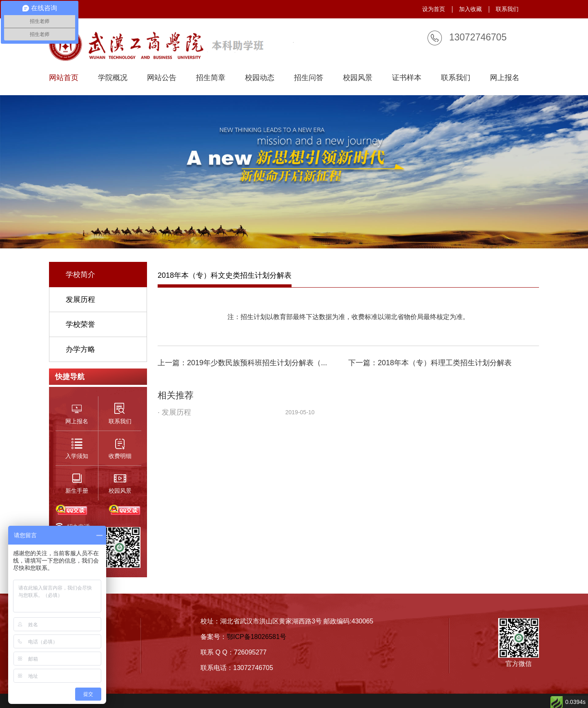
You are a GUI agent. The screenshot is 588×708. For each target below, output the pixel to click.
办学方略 (80, 349)
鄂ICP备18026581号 (256, 637)
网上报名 (505, 78)
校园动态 (260, 78)
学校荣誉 (80, 324)
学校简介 (80, 275)
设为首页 (434, 9)
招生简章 (211, 78)
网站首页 (64, 78)
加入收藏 (470, 9)
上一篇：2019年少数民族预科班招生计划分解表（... (242, 363)
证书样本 (407, 78)
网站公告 (162, 78)
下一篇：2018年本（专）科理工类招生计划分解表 (430, 363)
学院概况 (113, 78)
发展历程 (80, 299)
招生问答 (309, 78)
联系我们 (507, 9)
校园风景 (358, 78)
